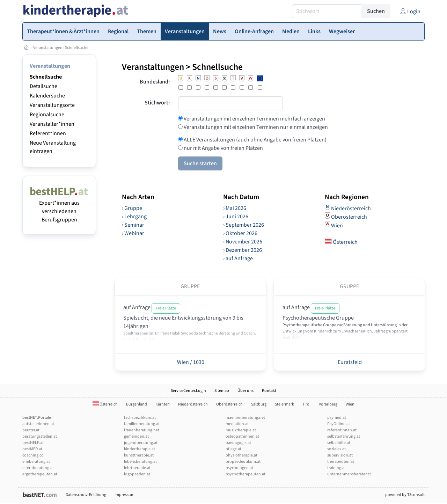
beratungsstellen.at (40, 436)
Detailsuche (43, 86)
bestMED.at (32, 449)
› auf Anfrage (238, 258)
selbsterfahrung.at (344, 436)
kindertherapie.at (140, 449)
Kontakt (269, 391)
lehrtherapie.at (137, 468)
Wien (337, 225)
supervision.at (340, 455)
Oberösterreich (349, 217)
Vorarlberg (328, 404)
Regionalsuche (47, 115)
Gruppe (190, 286)
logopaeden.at (137, 474)
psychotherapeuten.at (246, 474)
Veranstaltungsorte (52, 105)
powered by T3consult (405, 495)
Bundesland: (155, 82)
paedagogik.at (238, 443)
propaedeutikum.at (243, 462)
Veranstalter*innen (52, 124)
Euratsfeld (349, 362)
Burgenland (137, 404)
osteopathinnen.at (242, 436)
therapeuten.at (341, 462)
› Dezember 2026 (243, 250)
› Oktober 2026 (240, 233)
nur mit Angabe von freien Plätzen (223, 148)
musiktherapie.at (241, 430)
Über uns (246, 391)
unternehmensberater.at (349, 474)
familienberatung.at (142, 424)
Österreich (341, 242)
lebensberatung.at (140, 462)
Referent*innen (48, 133)
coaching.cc (33, 455)
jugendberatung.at (141, 443)
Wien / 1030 (190, 362)
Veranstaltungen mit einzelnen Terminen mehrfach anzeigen (254, 119)
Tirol (306, 404)
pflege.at (233, 449)
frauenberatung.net (142, 430)
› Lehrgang (134, 217)
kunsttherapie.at (139, 455)
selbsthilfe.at (339, 443)
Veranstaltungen (48, 48)
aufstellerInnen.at (38, 424)
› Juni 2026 (236, 217)
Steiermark (284, 404)
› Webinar (133, 233)
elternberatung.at (38, 468)
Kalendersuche (47, 96)
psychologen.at (239, 468)
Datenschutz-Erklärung (86, 495)
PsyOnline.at (339, 424)
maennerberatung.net (245, 418)
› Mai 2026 (235, 208)
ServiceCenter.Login (188, 391)
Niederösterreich (351, 208)
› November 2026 (243, 242)
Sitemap (222, 391)
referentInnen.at (342, 430)
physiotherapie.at (241, 455)
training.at (336, 468)
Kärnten (163, 404)
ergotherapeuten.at (40, 474)
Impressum (124, 495)
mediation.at (237, 424)
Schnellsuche (77, 48)
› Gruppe (132, 208)
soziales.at (336, 449)
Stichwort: (157, 103)
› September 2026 (244, 225)
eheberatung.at (36, 462)
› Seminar (133, 225)
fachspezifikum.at (140, 418)
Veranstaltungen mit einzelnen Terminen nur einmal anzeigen (255, 127)
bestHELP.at (33, 443)
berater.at (31, 430)
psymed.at (337, 418)
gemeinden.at (136, 436)
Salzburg (259, 404)
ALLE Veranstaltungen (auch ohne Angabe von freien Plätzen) (255, 140)
